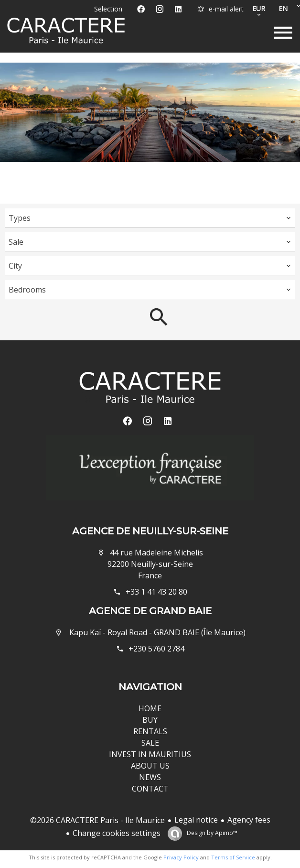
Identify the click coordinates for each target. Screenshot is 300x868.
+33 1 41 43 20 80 (156, 592)
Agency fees (249, 820)
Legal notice (196, 820)
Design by (211, 833)
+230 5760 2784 (156, 649)
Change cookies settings (117, 833)
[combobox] (150, 218)
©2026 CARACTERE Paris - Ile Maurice (97, 820)
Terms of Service (233, 857)
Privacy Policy (181, 857)
